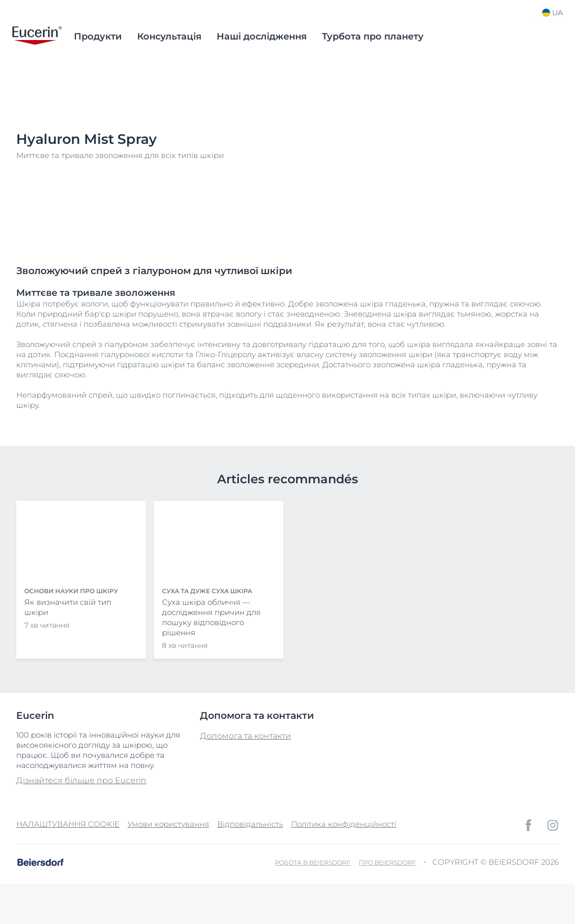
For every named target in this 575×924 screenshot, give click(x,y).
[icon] (528, 825)
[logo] (37, 36)
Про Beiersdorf (387, 862)
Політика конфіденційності (344, 824)
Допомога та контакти (245, 736)
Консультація (169, 36)
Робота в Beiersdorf (313, 862)
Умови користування (168, 824)
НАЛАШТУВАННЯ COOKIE (68, 824)
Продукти (98, 36)
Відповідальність (250, 824)
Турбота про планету (373, 36)
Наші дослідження (262, 36)
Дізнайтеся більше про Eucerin (81, 780)
